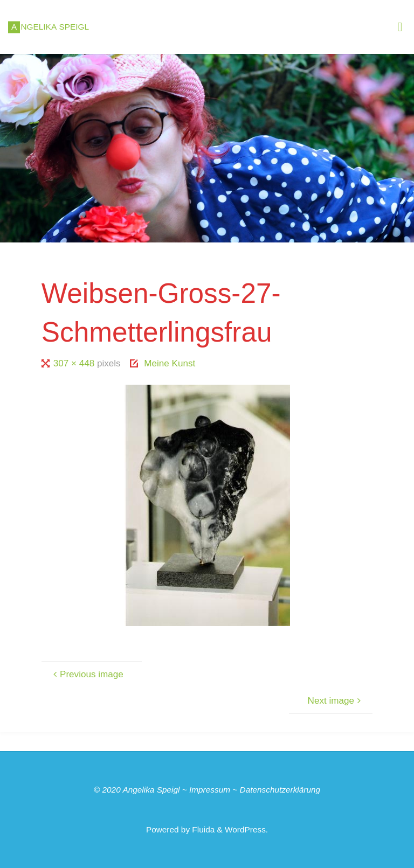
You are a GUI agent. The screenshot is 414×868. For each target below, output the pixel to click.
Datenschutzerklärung (280, 790)
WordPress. (246, 829)
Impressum (210, 790)
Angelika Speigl (151, 790)
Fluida (202, 829)
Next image (336, 701)
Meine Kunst (170, 363)
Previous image (87, 674)
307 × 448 (75, 363)
